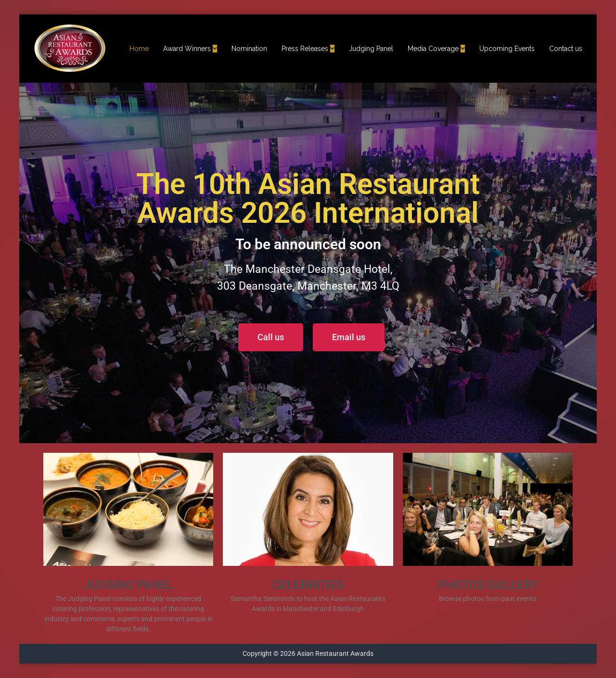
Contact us (566, 49)
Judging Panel (371, 49)
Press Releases (305, 49)
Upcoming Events (507, 49)
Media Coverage (433, 49)
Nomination (249, 49)
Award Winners (187, 49)
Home (139, 49)
